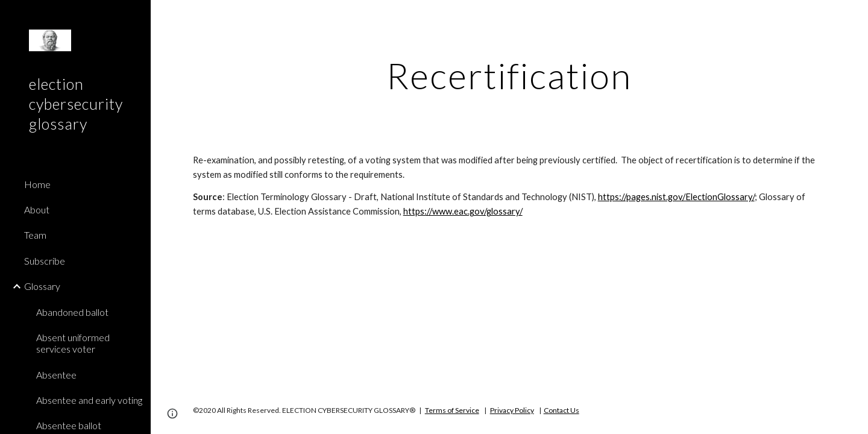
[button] (854, 17)
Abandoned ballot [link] (72, 312)
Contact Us (561, 410)
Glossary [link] (42, 286)
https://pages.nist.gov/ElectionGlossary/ (676, 197)
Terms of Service (452, 410)
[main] (509, 75)
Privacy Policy (512, 410)
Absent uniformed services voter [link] (73, 343)
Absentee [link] (56, 375)
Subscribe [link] (45, 261)
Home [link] (37, 184)
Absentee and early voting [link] (89, 400)
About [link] (37, 209)
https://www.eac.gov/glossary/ (463, 211)
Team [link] (35, 235)
